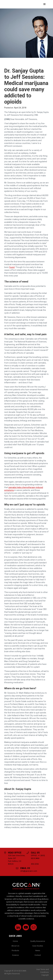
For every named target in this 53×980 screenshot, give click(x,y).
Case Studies (38, 946)
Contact (38, 955)
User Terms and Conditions (43, 971)
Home (15, 941)
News (38, 950)
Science (15, 955)
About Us (15, 946)
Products (15, 950)
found (12, 267)
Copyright (45, 975)
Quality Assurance (38, 941)
